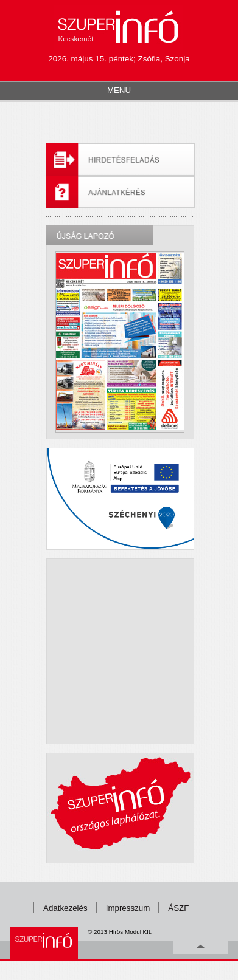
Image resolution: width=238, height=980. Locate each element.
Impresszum (128, 908)
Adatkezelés (65, 908)
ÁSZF (178, 908)
